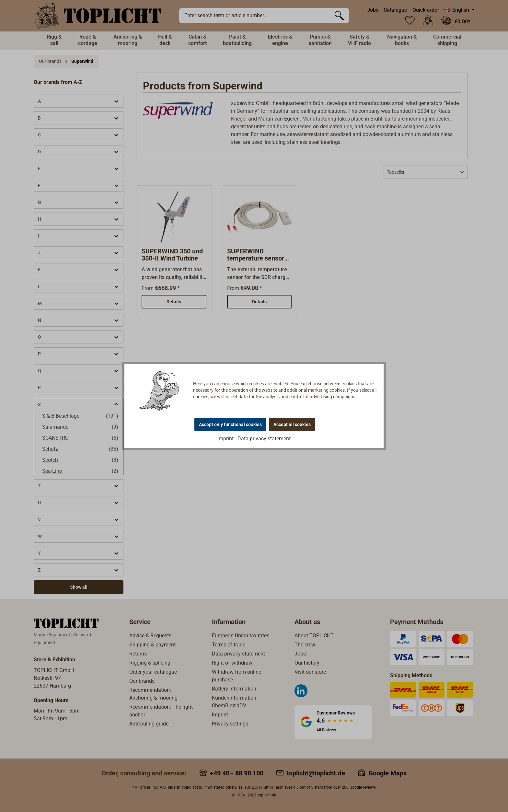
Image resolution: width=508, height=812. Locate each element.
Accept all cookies (292, 424)
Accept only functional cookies (230, 424)
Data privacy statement (264, 439)
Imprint (225, 439)
